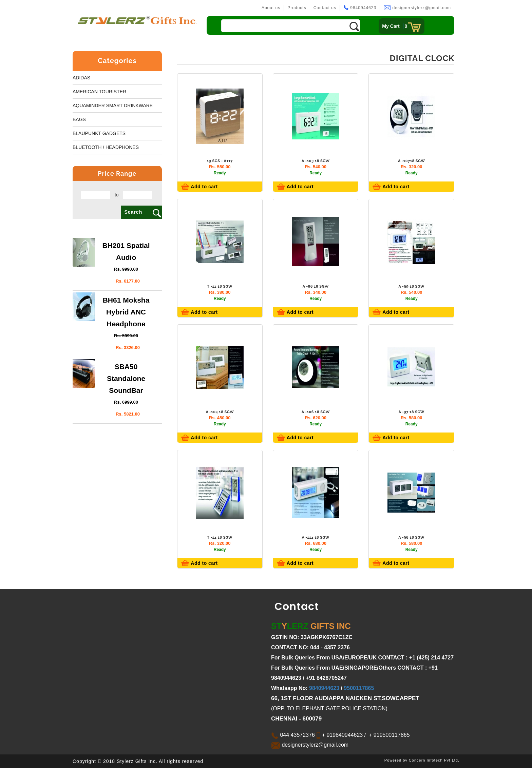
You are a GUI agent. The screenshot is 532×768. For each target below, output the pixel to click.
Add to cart (204, 187)
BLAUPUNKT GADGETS (99, 133)
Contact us (325, 8)
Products (297, 8)
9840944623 (360, 8)
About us (271, 8)
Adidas (81, 78)
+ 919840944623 (341, 735)
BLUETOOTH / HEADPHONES (106, 147)
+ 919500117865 (389, 735)
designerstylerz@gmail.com (417, 8)
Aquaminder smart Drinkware (113, 105)
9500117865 (359, 688)
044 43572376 (293, 735)
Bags (79, 119)
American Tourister (99, 92)
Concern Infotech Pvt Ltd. (434, 760)
